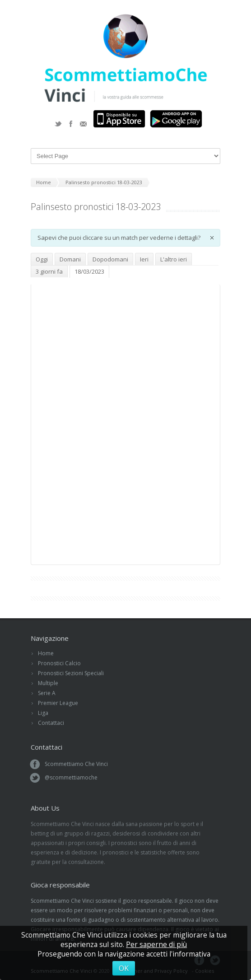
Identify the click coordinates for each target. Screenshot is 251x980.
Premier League (58, 703)
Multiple (48, 683)
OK (124, 968)
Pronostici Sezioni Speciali (71, 673)
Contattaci (51, 723)
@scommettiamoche (71, 777)
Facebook (71, 124)
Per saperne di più (156, 944)
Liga (43, 713)
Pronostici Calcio (59, 663)
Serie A (47, 693)
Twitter (58, 124)
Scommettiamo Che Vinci (76, 764)
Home (46, 653)
